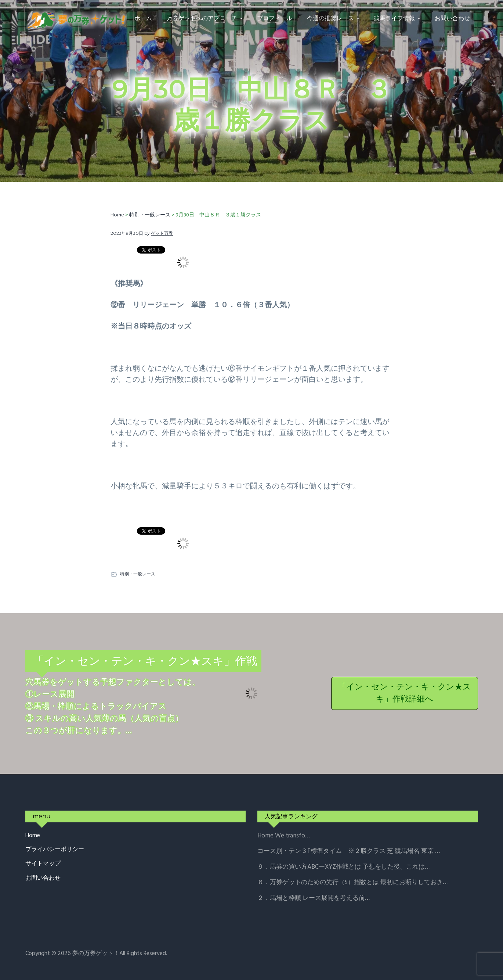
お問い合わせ (43, 878)
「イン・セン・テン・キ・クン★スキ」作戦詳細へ (405, 693)
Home (33, 836)
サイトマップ (43, 864)
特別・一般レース (138, 574)
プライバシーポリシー (55, 850)
